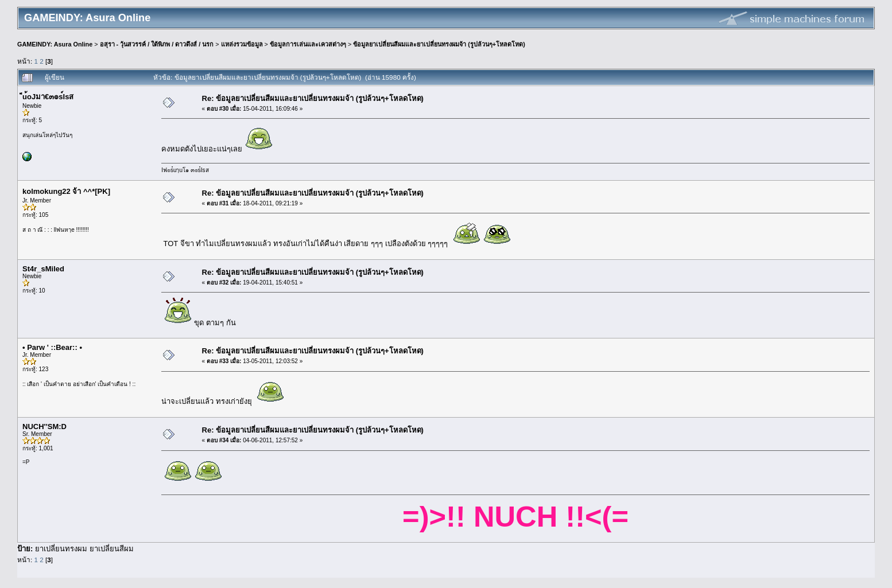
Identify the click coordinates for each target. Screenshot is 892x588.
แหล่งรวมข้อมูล (242, 44)
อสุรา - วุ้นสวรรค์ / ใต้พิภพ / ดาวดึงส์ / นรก (157, 44)
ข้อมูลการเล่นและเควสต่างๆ (308, 44)
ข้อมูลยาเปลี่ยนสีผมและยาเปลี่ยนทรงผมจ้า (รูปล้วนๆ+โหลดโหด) (439, 44)
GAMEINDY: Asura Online (55, 44)
